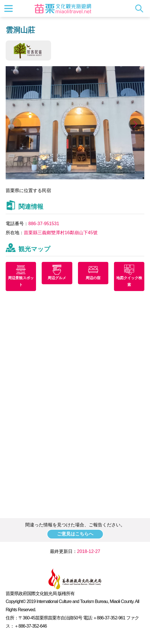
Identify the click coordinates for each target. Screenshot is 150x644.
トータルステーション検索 (141, 8)
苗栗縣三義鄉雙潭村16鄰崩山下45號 (61, 233)
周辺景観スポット (21, 281)
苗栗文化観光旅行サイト (63, 8)
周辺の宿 (93, 278)
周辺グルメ (57, 278)
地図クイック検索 (129, 281)
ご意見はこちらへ (75, 534)
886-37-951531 (44, 224)
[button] (135, 124)
